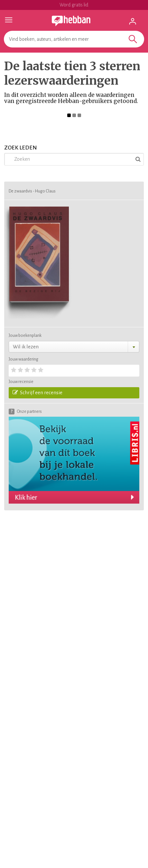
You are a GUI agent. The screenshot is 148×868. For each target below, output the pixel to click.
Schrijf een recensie (37, 392)
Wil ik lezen (26, 347)
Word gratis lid (74, 5)
